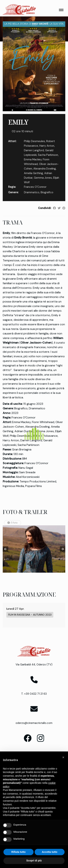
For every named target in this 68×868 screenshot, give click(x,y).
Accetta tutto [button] (50, 852)
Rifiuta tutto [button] (18, 852)
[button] (63, 757)
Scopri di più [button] (34, 861)
